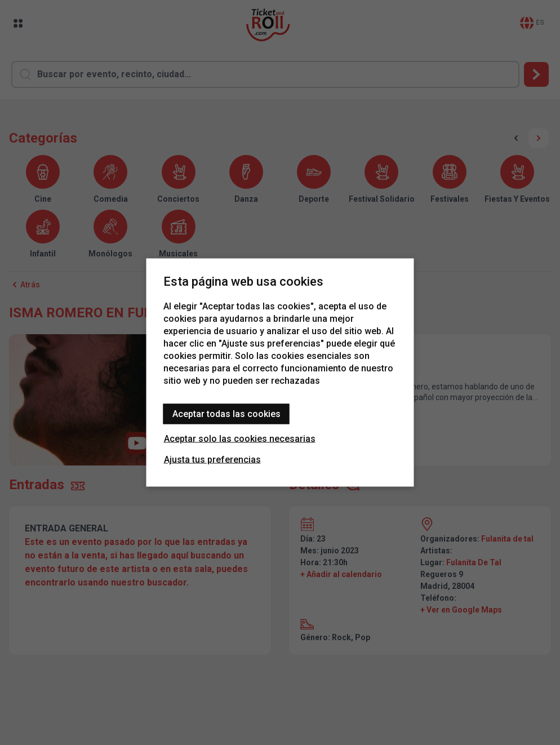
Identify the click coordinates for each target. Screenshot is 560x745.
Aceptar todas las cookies (226, 414)
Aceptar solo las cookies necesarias (240, 439)
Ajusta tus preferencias (212, 460)
